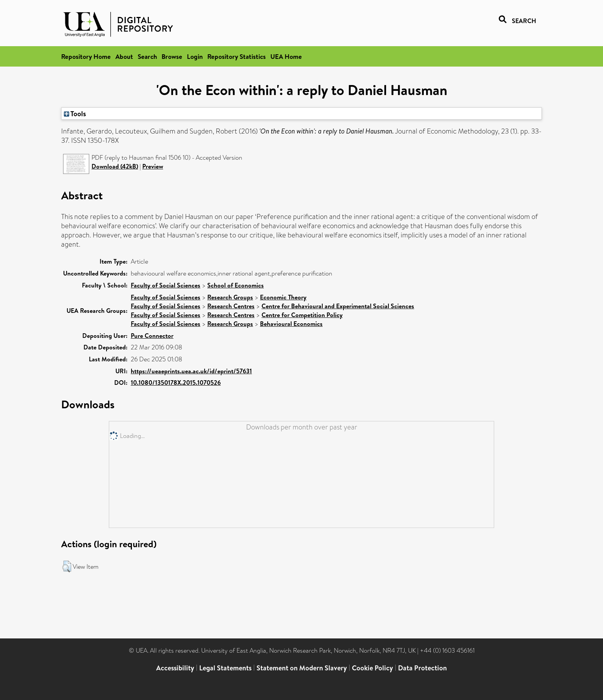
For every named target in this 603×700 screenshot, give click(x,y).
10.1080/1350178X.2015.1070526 (176, 383)
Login (195, 56)
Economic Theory (283, 297)
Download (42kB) (115, 166)
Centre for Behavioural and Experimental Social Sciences (338, 306)
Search (147, 56)
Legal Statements (225, 668)
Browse (172, 56)
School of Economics (236, 285)
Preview (153, 166)
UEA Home (286, 56)
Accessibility (175, 668)
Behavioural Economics (291, 324)
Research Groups (230, 297)
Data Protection (422, 668)
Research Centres (231, 306)
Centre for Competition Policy (302, 315)
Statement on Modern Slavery (302, 668)
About (124, 56)
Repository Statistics (237, 56)
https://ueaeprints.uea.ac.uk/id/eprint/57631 (191, 371)
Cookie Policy (372, 668)
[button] (67, 566)
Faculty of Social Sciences (166, 285)
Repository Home (86, 56)
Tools (75, 114)
